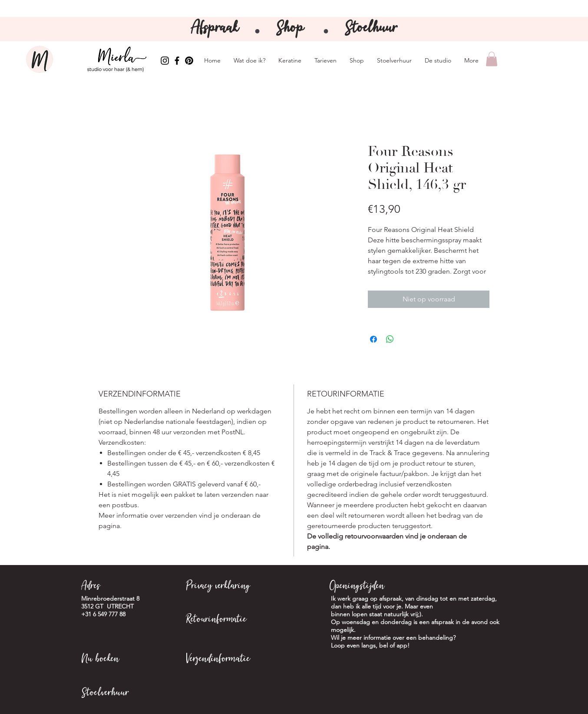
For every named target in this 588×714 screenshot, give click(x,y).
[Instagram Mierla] (165, 61)
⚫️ (326, 31)
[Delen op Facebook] (373, 339)
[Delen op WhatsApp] (390, 339)
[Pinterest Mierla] (189, 61)
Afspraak (217, 29)
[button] (492, 59)
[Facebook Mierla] (177, 61)
